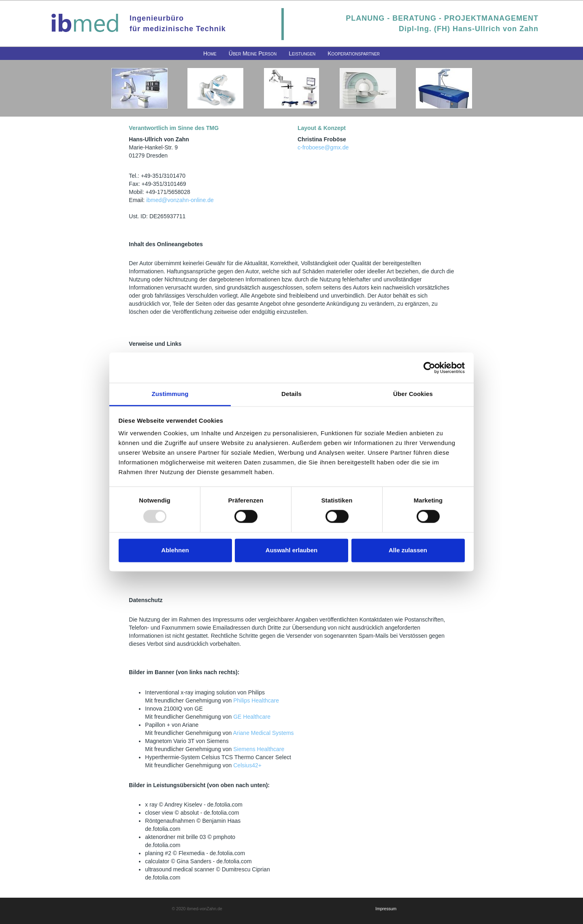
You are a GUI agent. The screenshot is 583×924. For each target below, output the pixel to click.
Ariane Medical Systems (263, 733)
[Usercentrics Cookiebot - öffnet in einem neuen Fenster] (429, 368)
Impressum (386, 909)
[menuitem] (210, 53)
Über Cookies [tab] (413, 394)
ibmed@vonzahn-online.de (180, 200)
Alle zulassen (408, 550)
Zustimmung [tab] (170, 394)
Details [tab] (291, 394)
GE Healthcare (252, 717)
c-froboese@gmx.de (323, 147)
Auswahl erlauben (291, 550)
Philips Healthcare (256, 700)
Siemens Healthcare (259, 749)
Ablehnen (175, 550)
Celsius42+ (247, 765)
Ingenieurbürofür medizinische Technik (178, 23)
